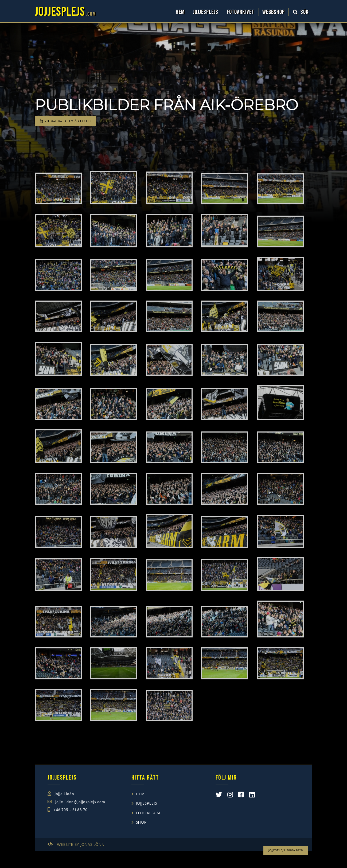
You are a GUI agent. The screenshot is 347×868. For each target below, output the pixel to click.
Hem (180, 12)
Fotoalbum (148, 813)
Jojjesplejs (206, 12)
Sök (301, 12)
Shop (141, 823)
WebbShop (274, 12)
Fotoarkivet (241, 12)
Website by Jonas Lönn (81, 845)
